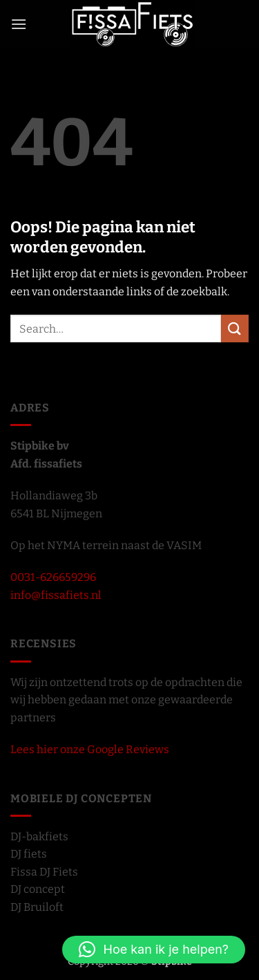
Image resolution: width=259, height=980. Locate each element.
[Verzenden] (235, 328)
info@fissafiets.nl (56, 595)
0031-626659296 (53, 577)
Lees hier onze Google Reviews (90, 749)
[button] (19, 24)
